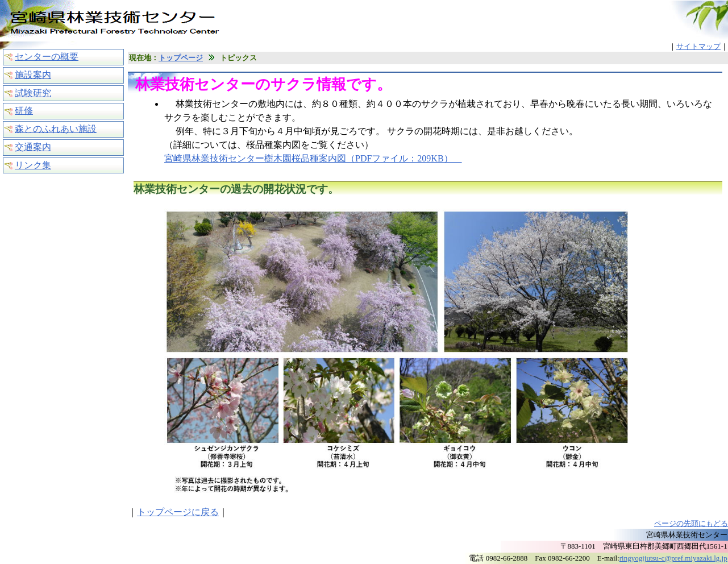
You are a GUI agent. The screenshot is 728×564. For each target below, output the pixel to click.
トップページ (181, 58)
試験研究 (33, 93)
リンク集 (33, 165)
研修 (24, 111)
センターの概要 (47, 57)
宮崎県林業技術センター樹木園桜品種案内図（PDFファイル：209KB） (313, 158)
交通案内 (33, 147)
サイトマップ (698, 46)
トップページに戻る (178, 512)
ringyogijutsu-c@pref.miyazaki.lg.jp (673, 558)
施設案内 (33, 75)
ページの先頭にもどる (691, 523)
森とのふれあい (56, 129)
